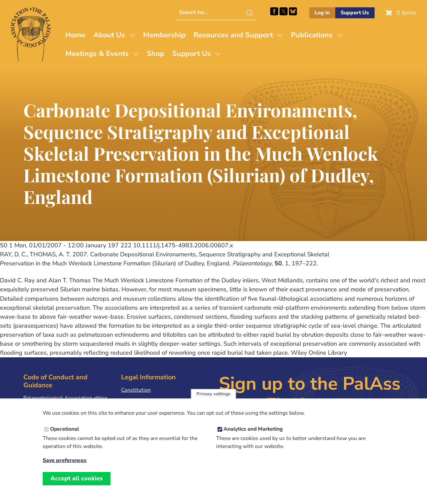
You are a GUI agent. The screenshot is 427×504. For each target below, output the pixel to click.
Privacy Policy (137, 400)
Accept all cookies (77, 486)
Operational (65, 437)
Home (75, 35)
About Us (109, 35)
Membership (164, 35)
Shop (155, 54)
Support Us (355, 13)
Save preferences (65, 468)
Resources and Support (233, 35)
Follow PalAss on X (284, 11)
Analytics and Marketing (253, 437)
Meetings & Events (97, 54)
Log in (322, 13)
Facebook (274, 11)
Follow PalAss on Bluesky (293, 11)
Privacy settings (213, 401)
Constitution (136, 390)
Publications (312, 35)
